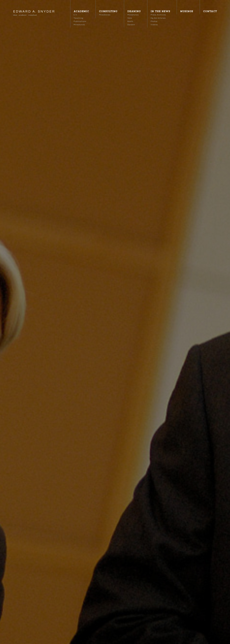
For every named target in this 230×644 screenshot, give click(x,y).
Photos (154, 21)
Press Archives (158, 15)
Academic (81, 11)
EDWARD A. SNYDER (34, 11)
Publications (80, 21)
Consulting (108, 11)
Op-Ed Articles (158, 18)
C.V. (76, 15)
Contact (210, 11)
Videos (154, 25)
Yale (130, 18)
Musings (187, 11)
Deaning (134, 11)
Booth (130, 21)
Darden (131, 25)
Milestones (79, 25)
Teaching (78, 18)
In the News (160, 11)
